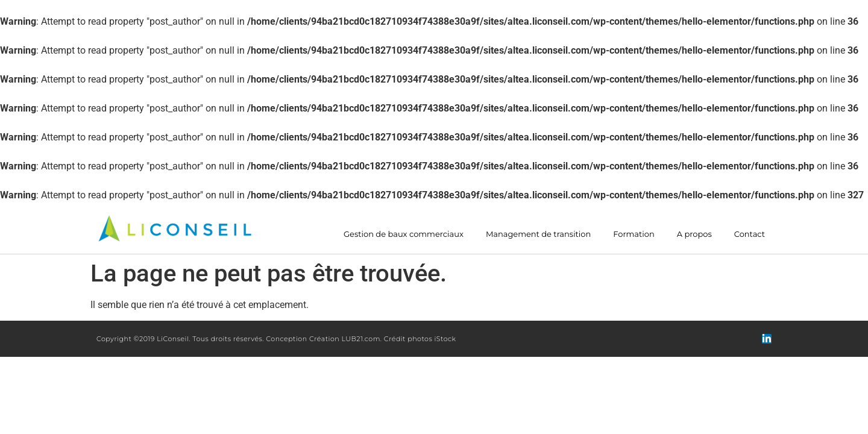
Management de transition (538, 234)
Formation (634, 234)
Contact (750, 234)
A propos (694, 234)
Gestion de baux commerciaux (404, 234)
